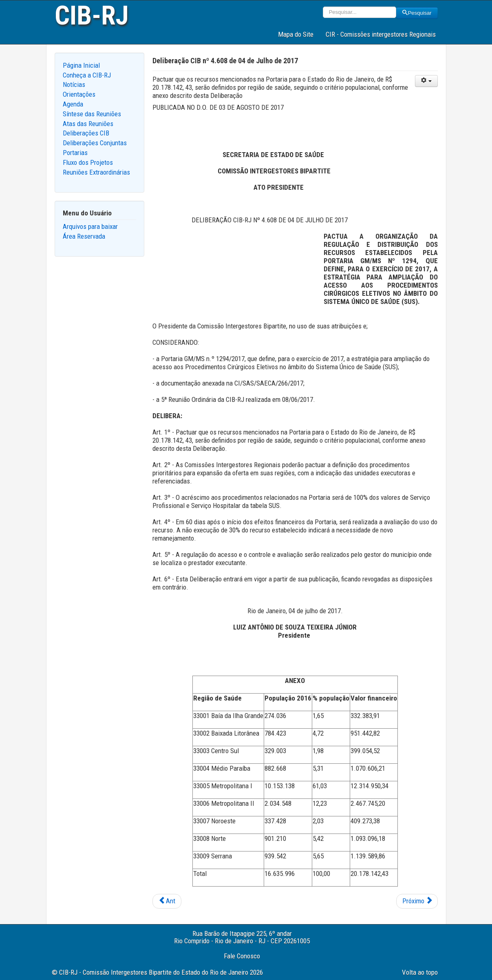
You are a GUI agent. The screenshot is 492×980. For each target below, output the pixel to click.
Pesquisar (417, 13)
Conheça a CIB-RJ (87, 75)
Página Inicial (81, 65)
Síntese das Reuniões (92, 114)
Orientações (79, 94)
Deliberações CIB (86, 133)
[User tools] (426, 81)
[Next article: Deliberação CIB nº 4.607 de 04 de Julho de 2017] (417, 901)
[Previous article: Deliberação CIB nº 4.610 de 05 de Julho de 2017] (167, 901)
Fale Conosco (242, 956)
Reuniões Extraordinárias (96, 172)
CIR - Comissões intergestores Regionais (381, 34)
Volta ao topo (420, 972)
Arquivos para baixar (90, 226)
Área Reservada (84, 236)
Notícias (74, 84)
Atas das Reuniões (88, 124)
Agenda (73, 104)
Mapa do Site (296, 34)
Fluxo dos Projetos (88, 162)
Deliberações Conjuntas (95, 143)
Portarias (75, 153)
